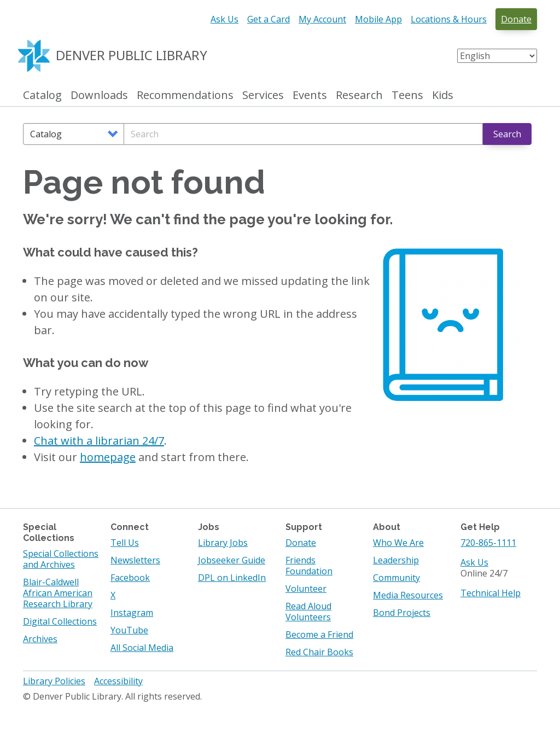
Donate (516, 19)
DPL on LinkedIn (232, 578)
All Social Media (142, 648)
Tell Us (125, 543)
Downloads (99, 95)
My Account (322, 19)
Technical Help (491, 593)
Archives (40, 639)
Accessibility (118, 681)
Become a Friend (319, 634)
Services (263, 95)
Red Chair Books (319, 652)
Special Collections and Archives (61, 559)
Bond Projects (402, 613)
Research (359, 95)
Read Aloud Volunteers (308, 612)
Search (507, 134)
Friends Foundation (309, 566)
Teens (407, 95)
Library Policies (54, 681)
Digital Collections (60, 621)
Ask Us (224, 19)
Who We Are (398, 543)
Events (310, 95)
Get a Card (269, 19)
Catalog (42, 95)
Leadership (396, 560)
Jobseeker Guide (232, 560)
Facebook (130, 578)
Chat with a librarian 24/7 (99, 441)
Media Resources (408, 595)
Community (396, 578)
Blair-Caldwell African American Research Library (58, 593)
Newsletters (135, 560)
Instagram (132, 613)
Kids (443, 95)
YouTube (129, 630)
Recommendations (185, 95)
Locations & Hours (449, 19)
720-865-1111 (488, 543)
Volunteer (306, 589)
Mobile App (378, 19)
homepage (108, 457)
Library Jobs (223, 543)
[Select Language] (497, 56)
